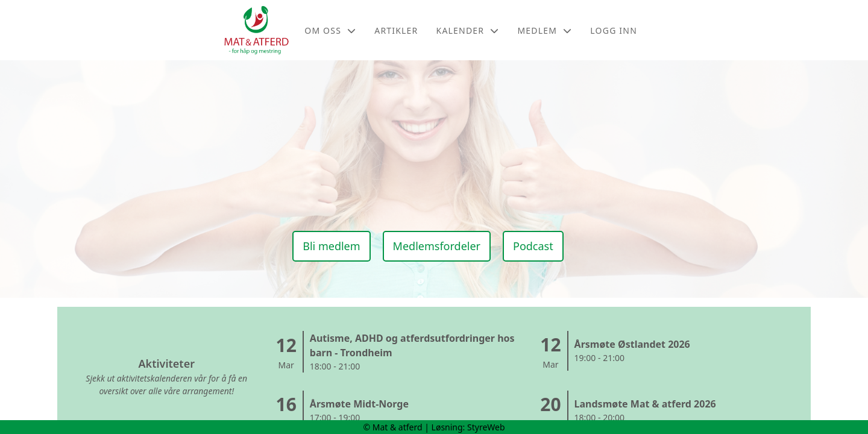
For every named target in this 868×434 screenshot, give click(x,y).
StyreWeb (486, 427)
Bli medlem (331, 246)
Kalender (468, 30)
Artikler (396, 30)
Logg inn (614, 30)
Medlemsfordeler (437, 246)
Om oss (330, 30)
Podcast (533, 246)
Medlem (545, 30)
